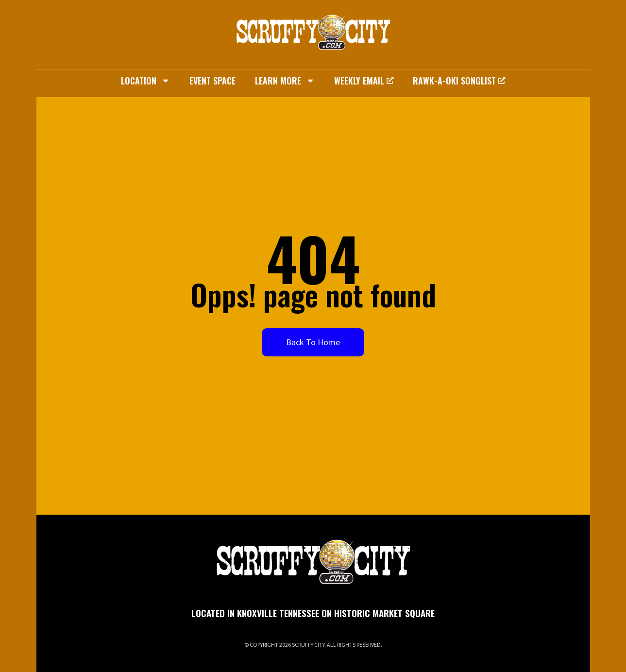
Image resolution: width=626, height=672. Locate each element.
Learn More (285, 81)
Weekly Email (364, 81)
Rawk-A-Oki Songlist (459, 81)
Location (145, 81)
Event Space (212, 81)
